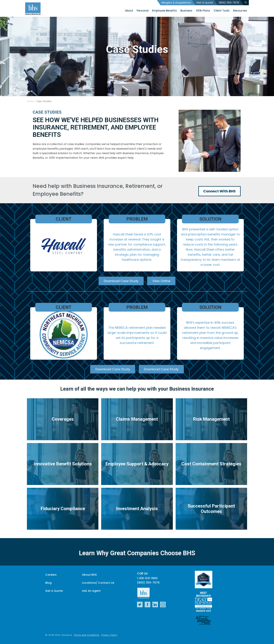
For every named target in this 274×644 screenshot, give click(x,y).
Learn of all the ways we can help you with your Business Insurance (137, 389)
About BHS (89, 575)
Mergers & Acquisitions (176, 3)
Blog (48, 583)
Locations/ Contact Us (98, 583)
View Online (161, 281)
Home (30, 101)
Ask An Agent (91, 591)
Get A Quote (205, 3)
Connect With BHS (219, 191)
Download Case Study (121, 281)
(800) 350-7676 (229, 3)
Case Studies (44, 101)
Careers (51, 575)
